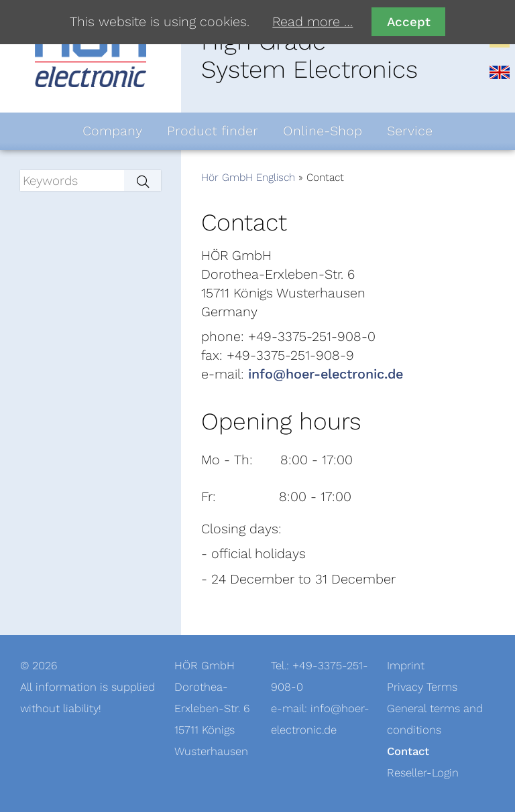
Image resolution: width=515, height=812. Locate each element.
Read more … (312, 22)
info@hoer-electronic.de (326, 375)
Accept (409, 22)
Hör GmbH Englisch (248, 178)
